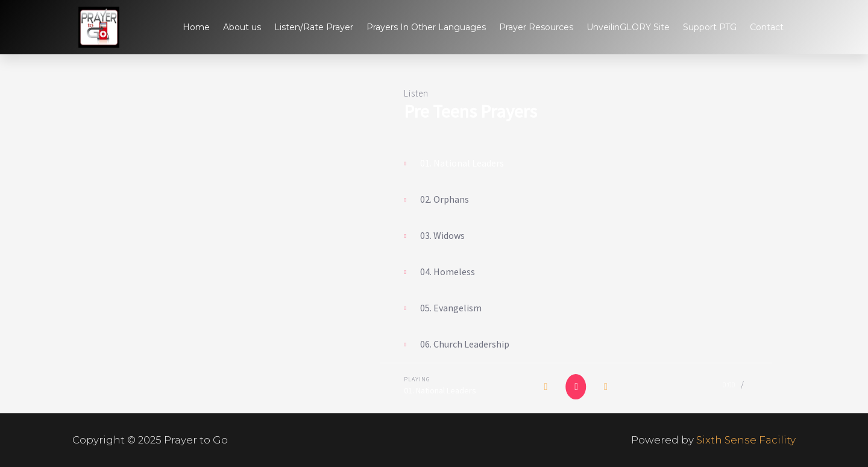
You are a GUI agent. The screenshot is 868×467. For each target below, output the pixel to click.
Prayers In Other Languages (426, 27)
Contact (767, 27)
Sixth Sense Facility (746, 440)
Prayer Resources (536, 27)
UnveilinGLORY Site (628, 27)
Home (196, 27)
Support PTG (710, 27)
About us (242, 27)
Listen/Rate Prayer (314, 27)
